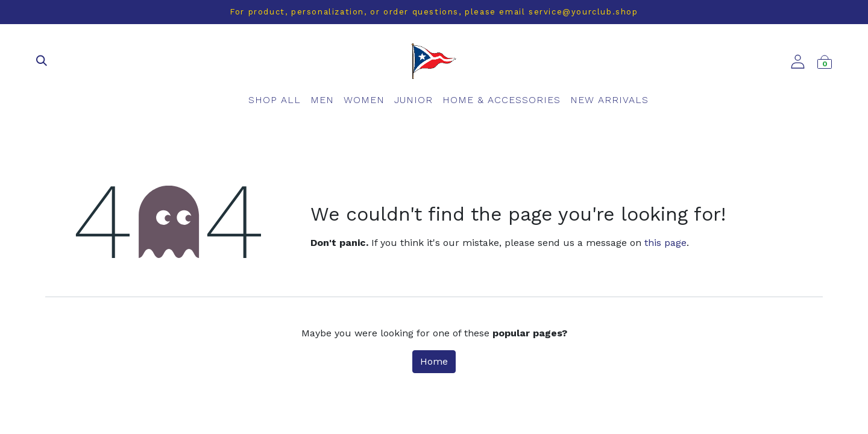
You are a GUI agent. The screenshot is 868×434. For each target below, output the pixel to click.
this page (665, 243)
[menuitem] (275, 100)
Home (434, 361)
